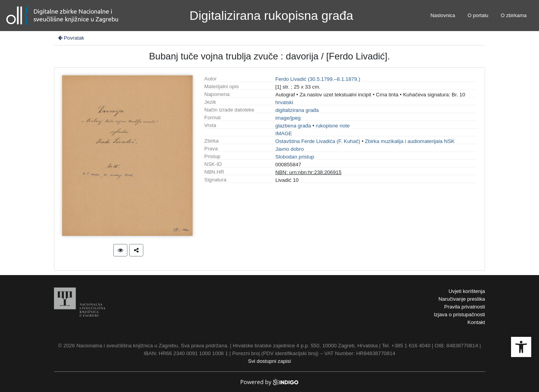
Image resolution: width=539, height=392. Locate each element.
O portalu (478, 15)
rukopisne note (333, 126)
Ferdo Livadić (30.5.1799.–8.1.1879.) (318, 79)
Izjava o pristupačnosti (459, 314)
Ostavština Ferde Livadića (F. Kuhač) (318, 141)
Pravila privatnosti (465, 307)
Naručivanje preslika (462, 299)
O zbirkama (514, 15)
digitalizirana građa (297, 110)
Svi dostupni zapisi (269, 361)
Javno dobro (289, 149)
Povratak (71, 38)
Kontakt (476, 322)
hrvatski (284, 102)
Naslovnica (443, 15)
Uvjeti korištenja (467, 291)
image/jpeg (288, 118)
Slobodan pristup (295, 157)
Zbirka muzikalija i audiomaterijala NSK (410, 141)
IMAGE (284, 133)
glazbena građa (293, 126)
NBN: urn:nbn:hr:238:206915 (308, 172)
